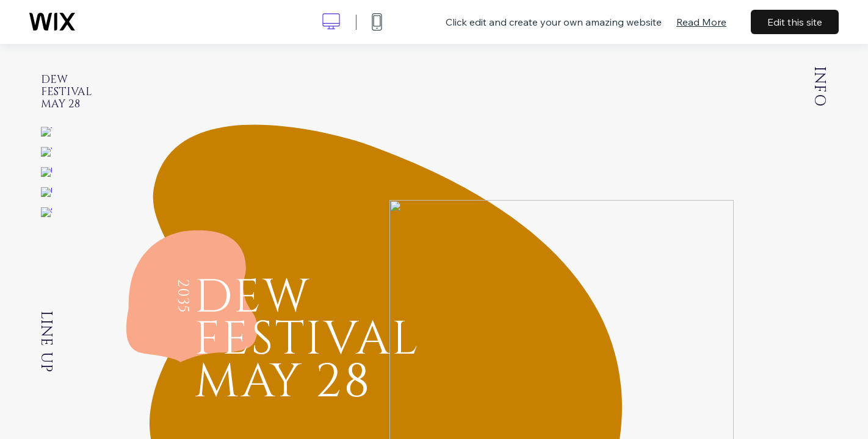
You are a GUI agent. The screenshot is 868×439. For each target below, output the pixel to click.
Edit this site (795, 22)
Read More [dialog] (701, 22)
